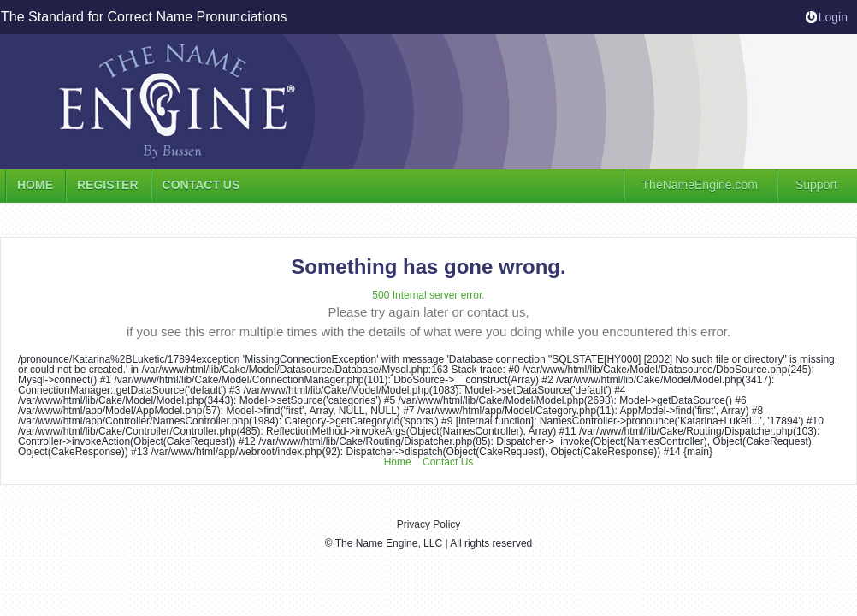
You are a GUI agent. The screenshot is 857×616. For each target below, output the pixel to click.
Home (35, 185)
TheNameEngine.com (700, 185)
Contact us (201, 185)
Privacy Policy (429, 524)
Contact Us (448, 462)
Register (108, 185)
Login (833, 17)
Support (816, 185)
